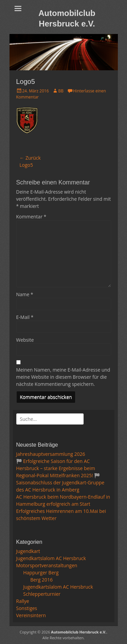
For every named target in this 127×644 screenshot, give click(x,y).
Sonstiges (27, 608)
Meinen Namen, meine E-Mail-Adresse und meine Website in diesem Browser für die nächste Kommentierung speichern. (63, 377)
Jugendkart (28, 551)
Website (25, 340)
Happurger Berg (41, 573)
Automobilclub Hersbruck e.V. (79, 632)
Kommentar (31, 217)
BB (61, 91)
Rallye (23, 601)
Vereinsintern (31, 615)
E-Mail (25, 317)
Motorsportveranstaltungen (47, 565)
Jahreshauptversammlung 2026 (51, 454)
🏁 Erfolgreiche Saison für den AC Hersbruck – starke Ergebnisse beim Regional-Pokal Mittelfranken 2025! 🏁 (58, 468)
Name (25, 294)
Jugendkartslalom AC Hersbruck (51, 558)
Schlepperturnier (42, 594)
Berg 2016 (42, 580)
